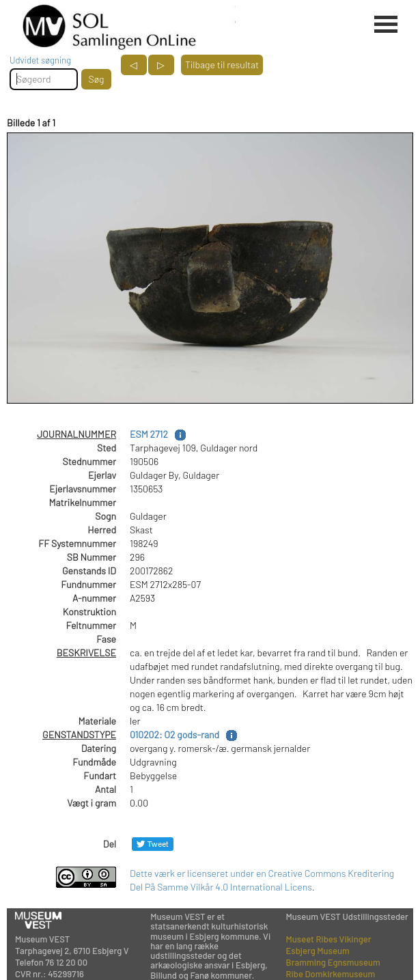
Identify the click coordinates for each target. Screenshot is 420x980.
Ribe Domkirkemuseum (331, 974)
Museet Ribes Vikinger (329, 939)
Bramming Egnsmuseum (333, 962)
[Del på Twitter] (153, 844)
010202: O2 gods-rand (174, 734)
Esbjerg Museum (318, 951)
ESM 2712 (149, 434)
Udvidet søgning (40, 60)
